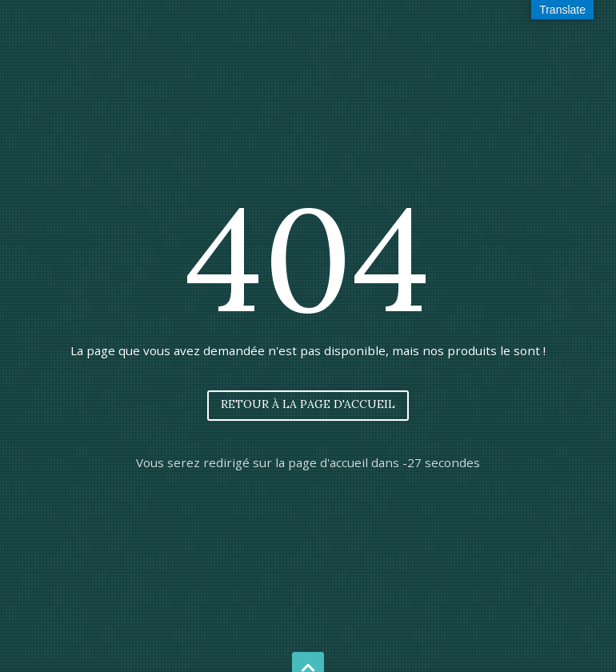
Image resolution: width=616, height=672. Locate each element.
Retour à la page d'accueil (308, 404)
